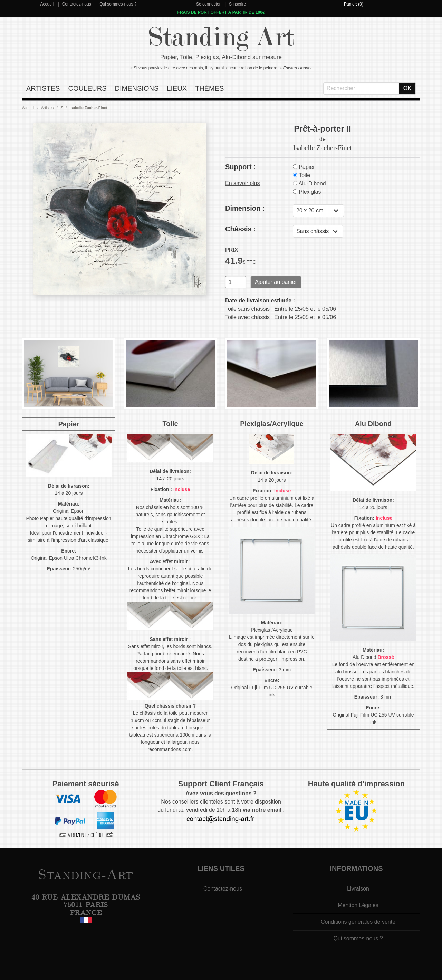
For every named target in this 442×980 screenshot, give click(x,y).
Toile (301, 175)
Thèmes (209, 88)
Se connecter (208, 4)
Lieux (177, 88)
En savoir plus (243, 183)
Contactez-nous (77, 4)
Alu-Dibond (309, 184)
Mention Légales (358, 905)
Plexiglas (307, 192)
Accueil (47, 4)
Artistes (43, 88)
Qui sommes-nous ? (118, 4)
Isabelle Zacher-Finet (89, 108)
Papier (304, 167)
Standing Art (221, 37)
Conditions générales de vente (358, 922)
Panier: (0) (354, 4)
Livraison (358, 889)
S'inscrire (237, 4)
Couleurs (87, 88)
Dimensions (137, 88)
